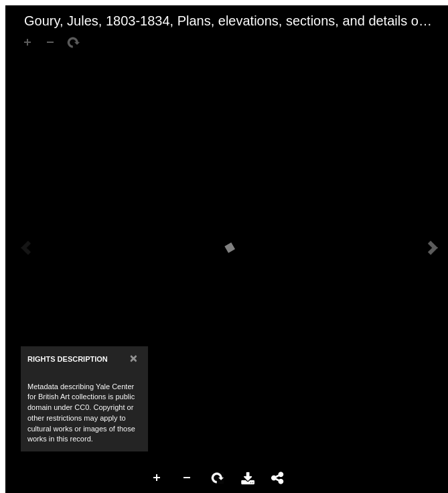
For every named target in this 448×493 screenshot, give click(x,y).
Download (248, 478)
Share (278, 478)
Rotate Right (218, 478)
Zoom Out (188, 478)
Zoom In (157, 478)
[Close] (134, 358)
